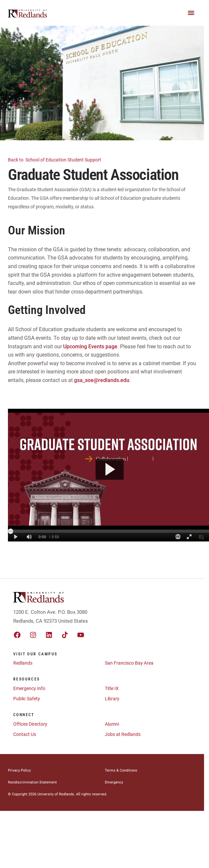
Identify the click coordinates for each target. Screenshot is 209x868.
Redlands (23, 663)
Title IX (112, 688)
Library (112, 699)
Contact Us (25, 734)
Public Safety (27, 699)
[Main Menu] (191, 13)
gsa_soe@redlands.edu (102, 380)
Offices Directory (30, 724)
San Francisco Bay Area (129, 663)
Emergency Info (29, 688)
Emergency (114, 782)
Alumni (112, 724)
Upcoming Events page (90, 347)
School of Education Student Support (59, 159)
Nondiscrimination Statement (32, 782)
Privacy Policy (19, 770)
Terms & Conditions (121, 770)
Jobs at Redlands (123, 734)
